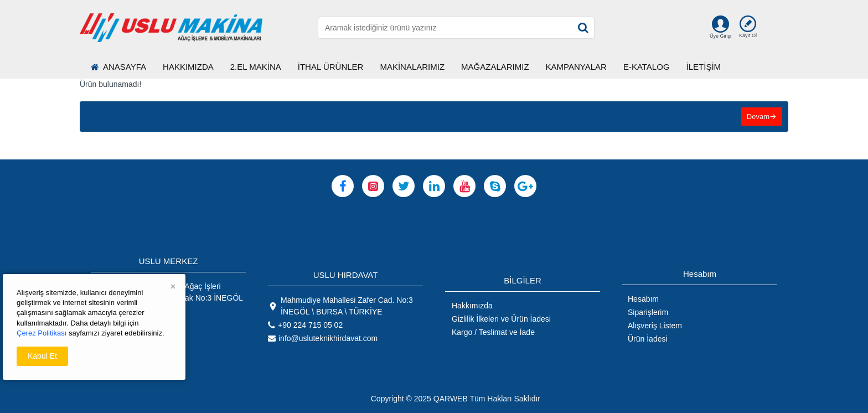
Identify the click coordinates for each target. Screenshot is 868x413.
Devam (758, 117)
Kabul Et (42, 356)
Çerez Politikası (42, 333)
